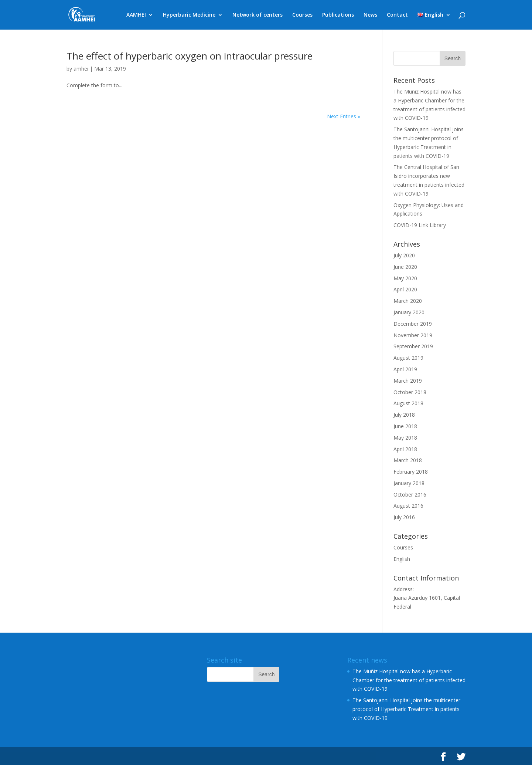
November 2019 (413, 335)
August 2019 (408, 358)
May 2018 (405, 438)
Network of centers (258, 15)
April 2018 (405, 449)
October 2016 (410, 495)
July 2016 (404, 517)
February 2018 (411, 472)
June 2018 (405, 426)
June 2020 (405, 267)
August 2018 (408, 403)
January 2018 (409, 483)
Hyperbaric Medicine (189, 15)
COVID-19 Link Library (420, 225)
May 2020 (405, 278)
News (370, 15)
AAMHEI (136, 15)
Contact (397, 15)
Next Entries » (344, 116)
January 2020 (409, 312)
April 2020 (405, 289)
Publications (338, 15)
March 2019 (408, 381)
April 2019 (405, 369)
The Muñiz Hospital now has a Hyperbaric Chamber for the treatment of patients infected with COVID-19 (409, 680)
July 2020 (404, 255)
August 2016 (408, 506)
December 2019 (413, 324)
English (402, 559)
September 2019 (413, 346)
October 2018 (410, 392)
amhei (81, 69)
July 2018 (404, 415)
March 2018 (408, 460)
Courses (302, 15)
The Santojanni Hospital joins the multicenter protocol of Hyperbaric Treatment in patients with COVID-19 (406, 709)
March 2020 (408, 301)
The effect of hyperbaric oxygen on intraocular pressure (190, 56)
